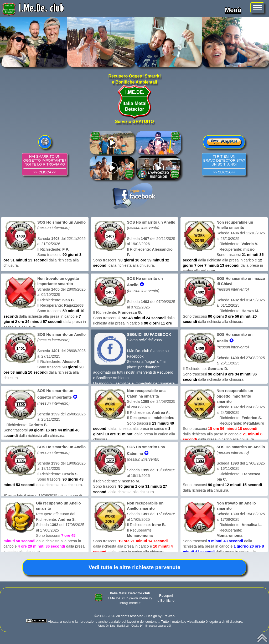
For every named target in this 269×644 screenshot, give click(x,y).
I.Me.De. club (42, 9)
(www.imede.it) (140, 598)
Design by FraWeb (160, 616)
